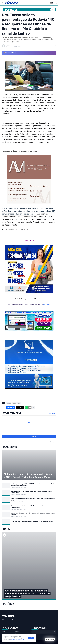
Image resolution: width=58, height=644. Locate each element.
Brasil (3, 631)
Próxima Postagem (50, 442)
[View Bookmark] (51, 3)
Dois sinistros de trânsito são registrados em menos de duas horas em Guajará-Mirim (32, 507)
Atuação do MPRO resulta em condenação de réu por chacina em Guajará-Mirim (33, 499)
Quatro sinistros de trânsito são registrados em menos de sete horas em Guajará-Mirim (32, 492)
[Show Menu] (2, 3)
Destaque (11, 10)
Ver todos (52, 413)
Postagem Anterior (8, 442)
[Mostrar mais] (34, 407)
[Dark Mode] (52, 3)
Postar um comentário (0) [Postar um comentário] (29, 437)
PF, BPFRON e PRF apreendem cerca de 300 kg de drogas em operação (32, 521)
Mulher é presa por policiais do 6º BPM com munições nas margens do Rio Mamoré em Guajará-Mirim (33, 485)
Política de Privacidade (17, 640)
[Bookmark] (53, 10)
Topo (19, 403)
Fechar (31, 638)
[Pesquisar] (56, 3)
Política (14, 403)
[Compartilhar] (55, 46)
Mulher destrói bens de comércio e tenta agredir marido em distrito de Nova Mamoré (33, 514)
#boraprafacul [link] (47, 304)
